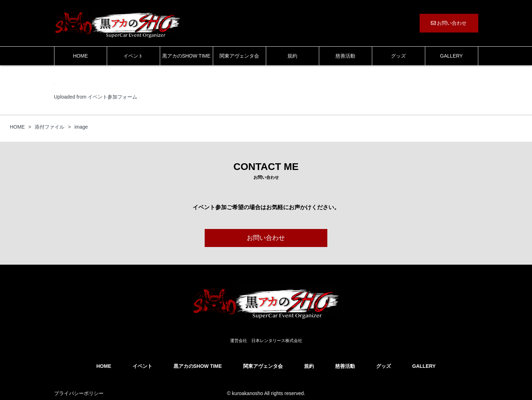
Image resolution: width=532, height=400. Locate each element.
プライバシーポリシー (79, 393)
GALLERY (451, 56)
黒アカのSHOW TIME (186, 56)
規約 (292, 56)
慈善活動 (345, 56)
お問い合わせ (449, 23)
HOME (81, 56)
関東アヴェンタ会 (239, 56)
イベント (133, 56)
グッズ (398, 56)
